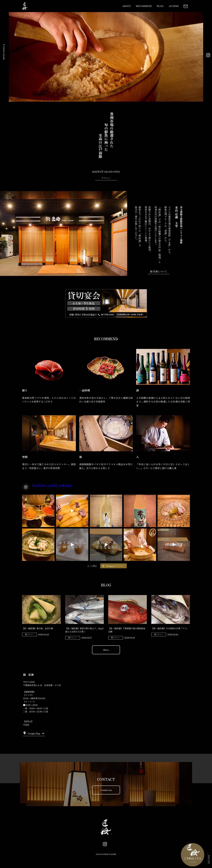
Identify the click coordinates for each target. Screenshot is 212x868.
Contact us (106, 790)
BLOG (160, 6)
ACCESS (174, 6)
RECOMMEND (144, 6)
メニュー (106, 178)
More (106, 650)
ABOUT (127, 6)
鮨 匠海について (159, 271)
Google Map (34, 733)
